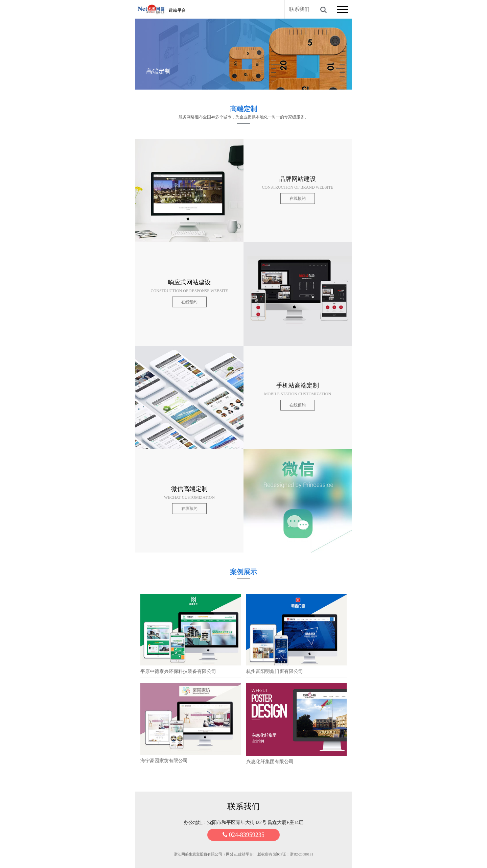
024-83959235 (243, 835)
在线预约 (298, 198)
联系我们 (299, 9)
